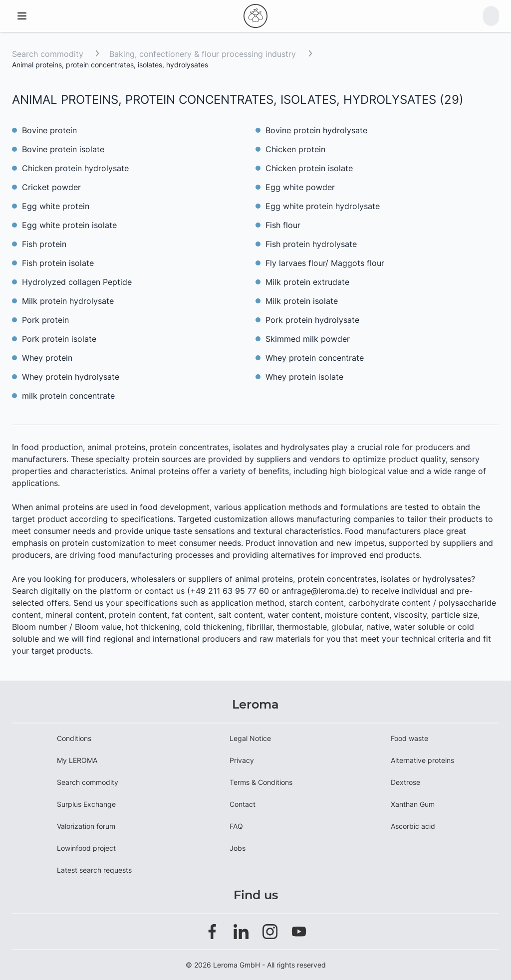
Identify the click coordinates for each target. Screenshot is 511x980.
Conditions (74, 738)
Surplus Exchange (86, 804)
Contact (243, 804)
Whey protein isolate (304, 377)
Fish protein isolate (58, 263)
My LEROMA (77, 760)
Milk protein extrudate (307, 282)
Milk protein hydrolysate (68, 301)
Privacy (242, 760)
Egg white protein (56, 206)
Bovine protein (49, 130)
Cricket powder (51, 187)
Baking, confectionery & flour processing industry (204, 54)
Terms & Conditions (261, 782)
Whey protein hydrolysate (71, 377)
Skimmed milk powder (308, 339)
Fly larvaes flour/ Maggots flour (325, 263)
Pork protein (45, 320)
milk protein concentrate (68, 396)
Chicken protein (295, 149)
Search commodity (48, 54)
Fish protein (44, 244)
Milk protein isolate (302, 301)
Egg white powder (300, 187)
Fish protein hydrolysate (311, 244)
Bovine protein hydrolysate (316, 130)
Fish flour (283, 225)
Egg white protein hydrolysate (323, 206)
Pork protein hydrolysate (312, 320)
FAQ (236, 826)
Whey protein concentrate (315, 358)
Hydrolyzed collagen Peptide (77, 282)
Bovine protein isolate (63, 149)
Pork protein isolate (59, 339)
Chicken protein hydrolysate (75, 168)
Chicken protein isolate (309, 168)
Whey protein (47, 358)
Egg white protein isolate (69, 225)
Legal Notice (250, 738)
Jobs (238, 848)
